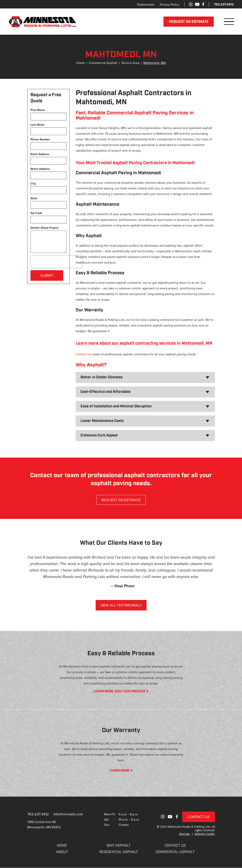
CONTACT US (175, 846)
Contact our (84, 354)
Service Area (130, 63)
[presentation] (56, 262)
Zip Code (36, 213)
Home (81, 63)
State (34, 198)
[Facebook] (203, 4)
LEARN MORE (121, 771)
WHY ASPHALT (119, 846)
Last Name (37, 125)
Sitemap (184, 834)
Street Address (40, 169)
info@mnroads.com (69, 814)
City (33, 184)
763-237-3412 (38, 814)
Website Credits (205, 834)
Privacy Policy (170, 4)
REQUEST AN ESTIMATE (189, 22)
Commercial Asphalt (103, 63)
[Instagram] (191, 4)
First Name (38, 110)
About (62, 852)
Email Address (40, 154)
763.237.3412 (224, 4)
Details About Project (45, 228)
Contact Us (199, 817)
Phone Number (40, 139)
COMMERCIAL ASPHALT (175, 852)
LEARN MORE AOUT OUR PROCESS (121, 692)
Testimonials (146, 4)
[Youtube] (197, 4)
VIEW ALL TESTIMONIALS (121, 605)
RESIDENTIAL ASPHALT (119, 852)
